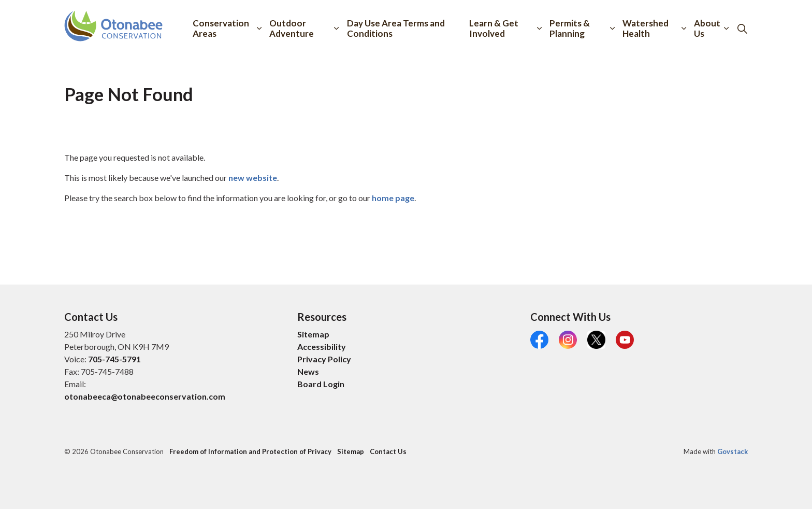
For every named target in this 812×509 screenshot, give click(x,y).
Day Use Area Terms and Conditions (396, 28)
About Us (707, 28)
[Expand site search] (742, 29)
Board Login (321, 384)
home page (393, 198)
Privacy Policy (324, 359)
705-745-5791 (114, 359)
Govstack (733, 451)
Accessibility (322, 347)
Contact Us (388, 451)
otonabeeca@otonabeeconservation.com (145, 396)
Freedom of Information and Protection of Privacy (250, 451)
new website (253, 178)
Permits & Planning (570, 28)
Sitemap (313, 334)
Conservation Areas (221, 28)
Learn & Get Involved (494, 28)
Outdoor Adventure (292, 28)
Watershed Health (646, 28)
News (308, 371)
